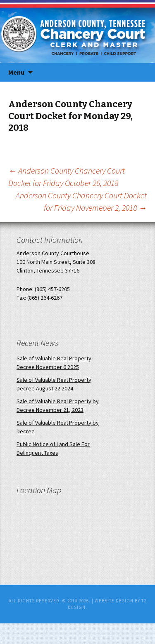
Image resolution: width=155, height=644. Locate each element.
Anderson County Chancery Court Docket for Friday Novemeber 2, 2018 (81, 201)
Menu (16, 72)
